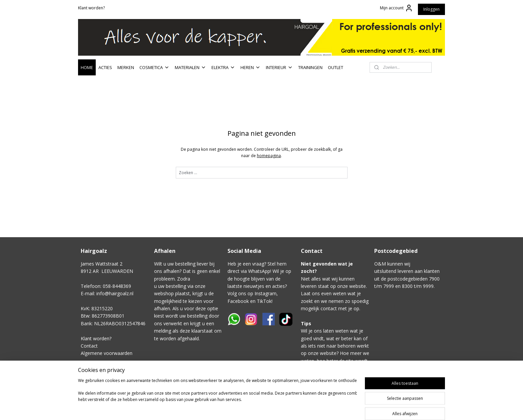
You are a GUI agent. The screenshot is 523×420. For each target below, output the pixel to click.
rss (315, 408)
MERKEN (126, 67)
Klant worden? (91, 8)
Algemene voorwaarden (107, 353)
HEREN (250, 67)
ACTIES (105, 67)
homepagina (269, 156)
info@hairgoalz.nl (115, 293)
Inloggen (431, 9)
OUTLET (336, 67)
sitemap (301, 408)
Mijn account (396, 8)
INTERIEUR (279, 67)
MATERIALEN (190, 67)
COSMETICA (154, 67)
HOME (87, 67)
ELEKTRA (223, 67)
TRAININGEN (310, 67)
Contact (89, 346)
